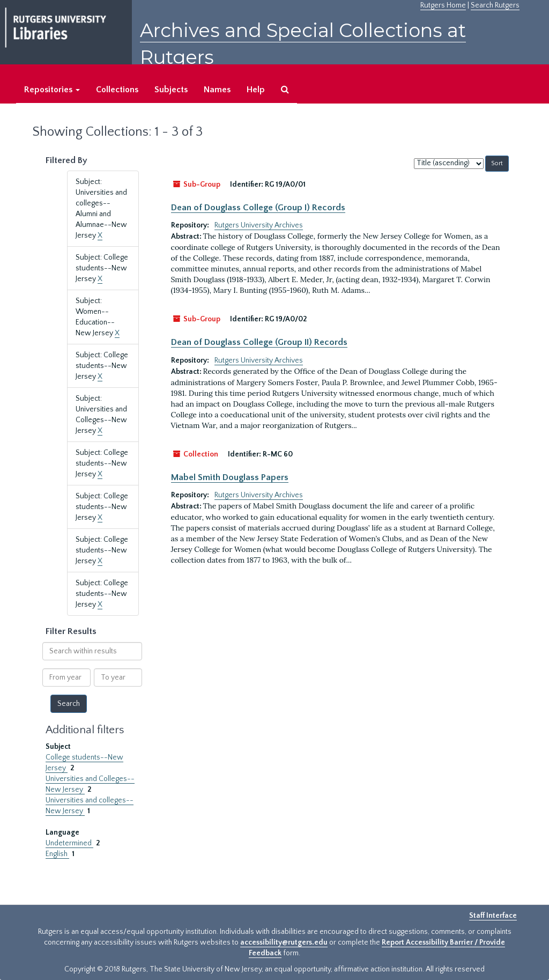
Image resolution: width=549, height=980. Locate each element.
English (57, 854)
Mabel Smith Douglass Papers (230, 477)
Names (217, 90)
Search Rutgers (495, 5)
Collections (117, 90)
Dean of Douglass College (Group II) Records (259, 342)
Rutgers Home (443, 5)
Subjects (171, 90)
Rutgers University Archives (259, 225)
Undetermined (69, 843)
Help (256, 90)
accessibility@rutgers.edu (284, 942)
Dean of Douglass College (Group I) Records (258, 208)
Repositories (52, 90)
